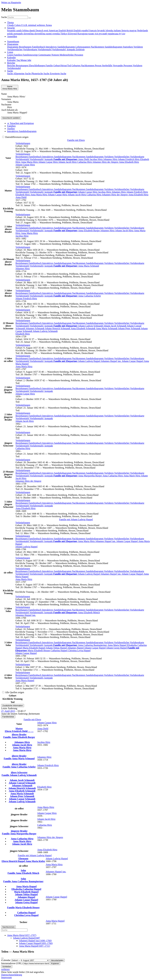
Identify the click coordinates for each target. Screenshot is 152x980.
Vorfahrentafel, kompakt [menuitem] (64, 49)
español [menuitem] (85, 30)
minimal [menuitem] (32, 25)
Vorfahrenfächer (122, 157)
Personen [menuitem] (79, 55)
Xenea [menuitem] (49, 25)
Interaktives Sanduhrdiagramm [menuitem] (61, 47)
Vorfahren (109, 157)
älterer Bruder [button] (19, 734)
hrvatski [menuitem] (102, 30)
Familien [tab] (11, 126)
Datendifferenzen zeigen (15, 137)
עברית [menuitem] (122, 34)
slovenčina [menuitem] (29, 34)
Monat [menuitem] (24, 60)
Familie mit (76, 519)
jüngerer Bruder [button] (19, 831)
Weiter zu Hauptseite (11, 2)
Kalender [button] (12, 58)
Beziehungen (22, 157)
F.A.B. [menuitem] (25, 25)
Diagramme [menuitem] (13, 47)
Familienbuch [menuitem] (39, 47)
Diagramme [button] (13, 44)
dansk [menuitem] (32, 30)
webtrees (5, 969)
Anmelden (12, 36)
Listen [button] (10, 52)
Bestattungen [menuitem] (22, 66)
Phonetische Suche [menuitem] (41, 74)
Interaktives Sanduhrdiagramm (57, 157)
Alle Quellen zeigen (13, 692)
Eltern (8, 731)
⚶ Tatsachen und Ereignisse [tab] (20, 123)
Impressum (6, 977)
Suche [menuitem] (10, 74)
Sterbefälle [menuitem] (107, 66)
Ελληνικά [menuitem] (73, 34)
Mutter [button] (19, 729)
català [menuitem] (19, 30)
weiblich (11, 118)
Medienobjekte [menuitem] (67, 55)
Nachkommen (79, 157)
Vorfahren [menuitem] (138, 47)
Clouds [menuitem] (11, 25)
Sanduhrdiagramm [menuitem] (114, 47)
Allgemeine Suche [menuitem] (22, 74)
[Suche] (30, 18)
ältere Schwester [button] (19, 772)
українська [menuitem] (113, 34)
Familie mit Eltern (76, 140)
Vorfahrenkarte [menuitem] (30, 49)
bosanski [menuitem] (12, 30)
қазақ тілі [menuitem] (94, 34)
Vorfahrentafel (23, 159)
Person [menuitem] (98, 66)
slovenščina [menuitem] (40, 34)
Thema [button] (10, 22)
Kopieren (55, 963)
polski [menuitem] (10, 34)
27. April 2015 (8, 711)
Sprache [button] (11, 28)
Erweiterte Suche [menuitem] (58, 74)
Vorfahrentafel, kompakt (42, 159)
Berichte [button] (11, 63)
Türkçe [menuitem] (64, 34)
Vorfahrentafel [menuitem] (45, 49)
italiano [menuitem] (118, 30)
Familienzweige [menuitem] (31, 55)
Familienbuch (35, 157)
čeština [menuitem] (26, 30)
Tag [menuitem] (18, 60)
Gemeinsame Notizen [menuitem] (49, 55)
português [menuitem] (18, 34)
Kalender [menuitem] (12, 60)
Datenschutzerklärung (12, 975)
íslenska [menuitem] (110, 30)
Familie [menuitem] (50, 66)
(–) (22, 935)
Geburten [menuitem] (76, 66)
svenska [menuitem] (56, 34)
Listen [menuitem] (10, 55)
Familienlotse (8, 717)
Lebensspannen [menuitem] (83, 47)
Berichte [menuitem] (11, 66)
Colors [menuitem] (18, 25)
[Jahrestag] (30, 960)
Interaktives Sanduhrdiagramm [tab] (22, 131)
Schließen (7, 967)
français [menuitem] (93, 30)
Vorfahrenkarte (137, 157)
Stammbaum (13, 41)
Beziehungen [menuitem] (26, 47)
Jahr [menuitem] (29, 60)
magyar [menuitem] (133, 30)
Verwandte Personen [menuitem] (123, 66)
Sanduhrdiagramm (95, 157)
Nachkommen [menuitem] (98, 47)
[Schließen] (2, 958)
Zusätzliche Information (13, 706)
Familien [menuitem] (18, 55)
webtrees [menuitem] (41, 25)
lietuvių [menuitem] (126, 30)
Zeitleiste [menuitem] (80, 49)
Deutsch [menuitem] (40, 30)
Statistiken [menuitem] (128, 47)
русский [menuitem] (103, 34)
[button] (23, 143)
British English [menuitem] (74, 30)
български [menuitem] (83, 34)
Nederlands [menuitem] (143, 30)
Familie (7, 737)
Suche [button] (10, 71)
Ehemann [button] (23, 859)
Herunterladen (57, 960)
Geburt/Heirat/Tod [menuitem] (62, 66)
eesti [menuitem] (46, 30)
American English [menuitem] (58, 30)
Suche (4, 17)
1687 (26, 938)
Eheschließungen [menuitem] (37, 66)
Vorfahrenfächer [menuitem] (15, 49)
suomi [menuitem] (49, 34)
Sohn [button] (23, 870)
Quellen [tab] (11, 129)
